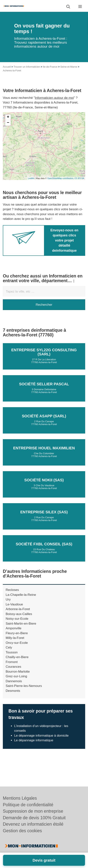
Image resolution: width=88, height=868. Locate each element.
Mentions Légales (20, 798)
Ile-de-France (50, 67)
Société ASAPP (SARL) (44, 416)
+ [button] (8, 117)
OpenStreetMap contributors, (61, 178)
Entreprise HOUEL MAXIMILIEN (44, 448)
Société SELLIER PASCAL (44, 384)
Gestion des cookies (22, 831)
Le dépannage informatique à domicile (41, 736)
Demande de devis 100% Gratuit (34, 818)
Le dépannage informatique (34, 740)
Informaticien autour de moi (54, 98)
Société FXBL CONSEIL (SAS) (44, 544)
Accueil (7, 67)
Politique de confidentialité (28, 805)
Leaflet (31, 178)
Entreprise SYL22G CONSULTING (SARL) (44, 352)
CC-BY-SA (79, 178)
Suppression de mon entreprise (33, 811)
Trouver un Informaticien (27, 67)
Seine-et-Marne (69, 67)
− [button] (8, 123)
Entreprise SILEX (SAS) (44, 512)
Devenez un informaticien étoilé (33, 824)
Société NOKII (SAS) (44, 480)
